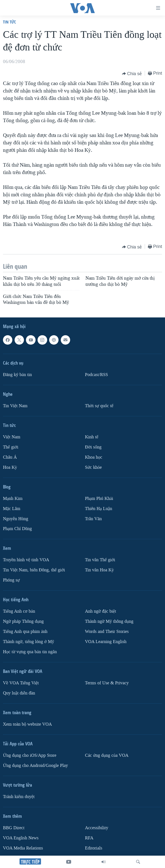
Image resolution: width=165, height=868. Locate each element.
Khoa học (94, 457)
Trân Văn (93, 519)
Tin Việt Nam (15, 406)
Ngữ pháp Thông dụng (23, 621)
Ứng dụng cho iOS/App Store (30, 755)
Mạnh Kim (13, 498)
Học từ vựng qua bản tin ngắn (30, 652)
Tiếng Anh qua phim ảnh (25, 632)
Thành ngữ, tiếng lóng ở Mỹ (29, 642)
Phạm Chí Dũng (17, 529)
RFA (89, 838)
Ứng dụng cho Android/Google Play (35, 766)
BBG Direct (14, 828)
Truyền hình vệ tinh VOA (26, 560)
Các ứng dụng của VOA (107, 755)
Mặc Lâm (12, 508)
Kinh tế (92, 437)
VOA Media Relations (23, 848)
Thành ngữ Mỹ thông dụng (109, 621)
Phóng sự (11, 580)
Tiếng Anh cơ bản (19, 611)
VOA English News (21, 838)
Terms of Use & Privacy (107, 683)
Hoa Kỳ (10, 467)
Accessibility (97, 828)
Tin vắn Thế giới (100, 560)
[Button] (132, 74)
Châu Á (10, 457)
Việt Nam (12, 437)
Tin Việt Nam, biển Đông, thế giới (34, 570)
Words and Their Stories (107, 632)
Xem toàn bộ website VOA (27, 724)
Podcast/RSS (96, 374)
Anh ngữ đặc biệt (101, 611)
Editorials (94, 848)
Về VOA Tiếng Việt (21, 683)
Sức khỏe (93, 467)
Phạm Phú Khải (99, 498)
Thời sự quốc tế (99, 406)
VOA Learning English (106, 642)
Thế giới (11, 447)
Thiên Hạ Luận (99, 508)
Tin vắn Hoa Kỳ (99, 570)
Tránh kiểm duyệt (19, 797)
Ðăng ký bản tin (17, 374)
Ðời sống (93, 447)
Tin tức (10, 22)
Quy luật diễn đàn (19, 693)
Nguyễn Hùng (16, 519)
